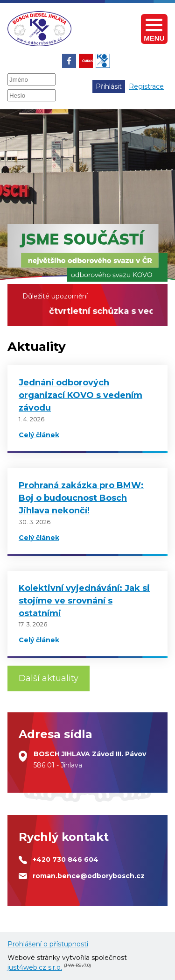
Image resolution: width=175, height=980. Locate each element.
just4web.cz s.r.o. (35, 967)
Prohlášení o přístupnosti (48, 944)
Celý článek (39, 435)
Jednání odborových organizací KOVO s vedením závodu (80, 395)
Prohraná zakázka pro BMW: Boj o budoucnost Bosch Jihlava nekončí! (81, 498)
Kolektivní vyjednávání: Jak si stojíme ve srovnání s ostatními (84, 601)
